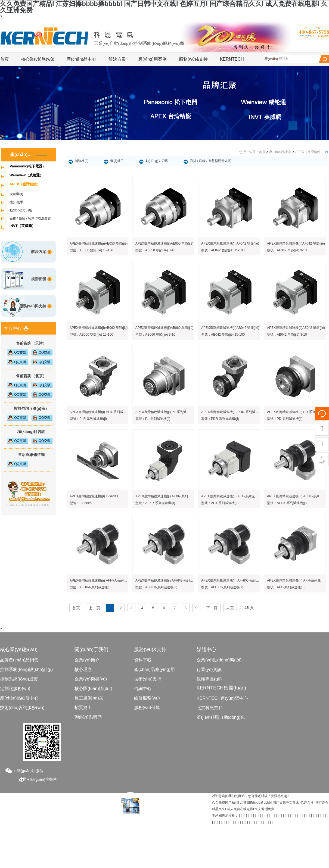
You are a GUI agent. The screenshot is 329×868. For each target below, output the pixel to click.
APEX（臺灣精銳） (25, 184)
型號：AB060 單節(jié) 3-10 (155, 335)
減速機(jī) (16, 194)
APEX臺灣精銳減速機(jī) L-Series (94, 496)
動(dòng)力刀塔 (21, 210)
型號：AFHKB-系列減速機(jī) (156, 587)
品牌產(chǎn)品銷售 (19, 660)
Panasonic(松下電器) (27, 166)
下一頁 (212, 608)
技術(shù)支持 (148, 679)
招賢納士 (83, 708)
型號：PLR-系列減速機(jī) (88, 419)
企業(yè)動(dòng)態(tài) (219, 660)
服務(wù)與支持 (33, 306)
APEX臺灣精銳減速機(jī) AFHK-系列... (295, 496)
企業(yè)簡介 (87, 660)
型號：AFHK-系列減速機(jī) (287, 503)
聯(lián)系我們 (88, 717)
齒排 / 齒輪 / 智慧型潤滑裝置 (30, 218)
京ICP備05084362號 (164, 831)
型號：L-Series (81, 503)
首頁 (4, 59)
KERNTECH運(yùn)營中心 (222, 698)
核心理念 (83, 669)
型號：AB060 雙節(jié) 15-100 (91, 335)
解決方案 (117, 59)
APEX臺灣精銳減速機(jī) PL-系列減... (162, 412)
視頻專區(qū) (209, 679)
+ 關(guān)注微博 (42, 779)
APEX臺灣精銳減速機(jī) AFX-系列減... (229, 496)
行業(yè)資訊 (209, 669)
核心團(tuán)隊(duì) (93, 689)
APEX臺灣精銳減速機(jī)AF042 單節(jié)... (297, 243)
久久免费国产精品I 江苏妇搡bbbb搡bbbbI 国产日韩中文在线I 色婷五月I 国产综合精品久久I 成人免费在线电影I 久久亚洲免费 (164, 7)
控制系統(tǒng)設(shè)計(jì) (26, 669)
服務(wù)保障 (147, 708)
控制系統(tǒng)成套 (19, 679)
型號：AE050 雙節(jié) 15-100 (91, 250)
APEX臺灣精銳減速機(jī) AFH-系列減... (295, 580)
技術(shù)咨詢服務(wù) (22, 708)
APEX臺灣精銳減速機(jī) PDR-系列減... (230, 412)
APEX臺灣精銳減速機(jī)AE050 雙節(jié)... (100, 243)
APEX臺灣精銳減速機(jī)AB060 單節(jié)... (166, 328)
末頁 (230, 608)
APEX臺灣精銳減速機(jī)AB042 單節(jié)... (297, 328)
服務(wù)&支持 (193, 59)
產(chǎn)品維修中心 (19, 698)
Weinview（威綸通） (26, 175)
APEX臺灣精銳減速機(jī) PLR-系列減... (98, 412)
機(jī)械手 (16, 202)
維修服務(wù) (147, 698)
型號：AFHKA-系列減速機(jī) (91, 587)
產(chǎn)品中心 (81, 59)
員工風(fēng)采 (89, 698)
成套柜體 (39, 279)
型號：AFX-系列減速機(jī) (220, 503)
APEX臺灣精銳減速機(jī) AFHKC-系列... (230, 580)
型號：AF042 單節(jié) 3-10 (287, 250)
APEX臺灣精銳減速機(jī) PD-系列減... (294, 412)
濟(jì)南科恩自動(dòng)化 (221, 717)
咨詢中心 (143, 689)
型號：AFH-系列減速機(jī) (286, 587)
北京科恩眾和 (210, 708)
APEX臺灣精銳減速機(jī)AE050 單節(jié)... (166, 243)
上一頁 (94, 608)
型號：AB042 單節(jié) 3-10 (287, 335)
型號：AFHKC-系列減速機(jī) (222, 587)
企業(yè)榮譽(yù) (91, 679)
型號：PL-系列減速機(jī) (153, 419)
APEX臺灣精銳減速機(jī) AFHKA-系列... (98, 580)
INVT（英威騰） (22, 226)
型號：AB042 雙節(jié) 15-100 (223, 335)
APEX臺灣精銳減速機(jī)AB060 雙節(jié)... (100, 328)
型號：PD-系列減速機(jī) (285, 419)
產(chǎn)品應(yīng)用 (154, 669)
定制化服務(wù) (15, 689)
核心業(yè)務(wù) (38, 59)
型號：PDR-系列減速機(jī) (220, 419)
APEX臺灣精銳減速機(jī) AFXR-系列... (163, 496)
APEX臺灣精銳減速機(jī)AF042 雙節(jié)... (232, 243)
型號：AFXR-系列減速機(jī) (155, 503)
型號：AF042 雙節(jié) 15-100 (223, 250)
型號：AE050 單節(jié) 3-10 (155, 250)
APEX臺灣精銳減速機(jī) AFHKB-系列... (164, 580)
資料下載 (143, 660)
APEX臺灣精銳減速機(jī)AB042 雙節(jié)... (232, 328)
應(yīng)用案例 (152, 59)
